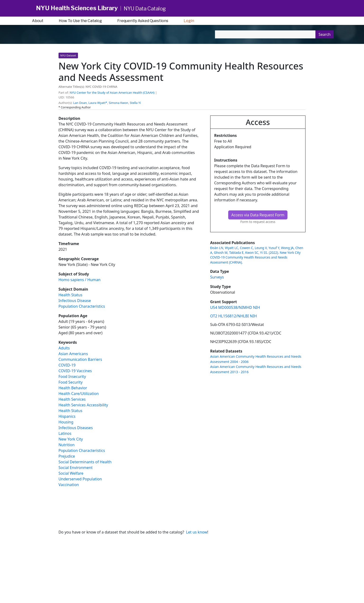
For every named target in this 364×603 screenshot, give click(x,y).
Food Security (71, 382)
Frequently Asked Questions (143, 21)
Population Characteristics (82, 306)
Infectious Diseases (76, 428)
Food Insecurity (72, 376)
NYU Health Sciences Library (77, 8)
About (38, 21)
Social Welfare (71, 473)
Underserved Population (80, 479)
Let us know (197, 532)
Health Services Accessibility (83, 405)
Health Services (72, 399)
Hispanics (67, 416)
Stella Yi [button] (135, 103)
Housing (66, 422)
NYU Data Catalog (145, 9)
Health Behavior (73, 388)
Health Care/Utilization (79, 394)
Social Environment (76, 468)
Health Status (71, 295)
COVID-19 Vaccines (75, 371)
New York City (71, 439)
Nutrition (67, 445)
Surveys (217, 277)
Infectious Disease (75, 301)
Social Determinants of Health (85, 462)
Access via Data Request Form (258, 215)
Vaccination (69, 485)
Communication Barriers (80, 359)
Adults (64, 348)
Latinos (65, 433)
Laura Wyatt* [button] (98, 103)
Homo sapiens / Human (80, 280)
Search (325, 34)
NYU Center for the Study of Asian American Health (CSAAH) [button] (112, 93)
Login (189, 21)
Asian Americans (73, 354)
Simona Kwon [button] (118, 103)
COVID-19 (67, 365)
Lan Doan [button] (80, 103)
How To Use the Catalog (80, 21)
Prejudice (67, 456)
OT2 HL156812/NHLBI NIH (234, 316)
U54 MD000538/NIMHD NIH (235, 307)
